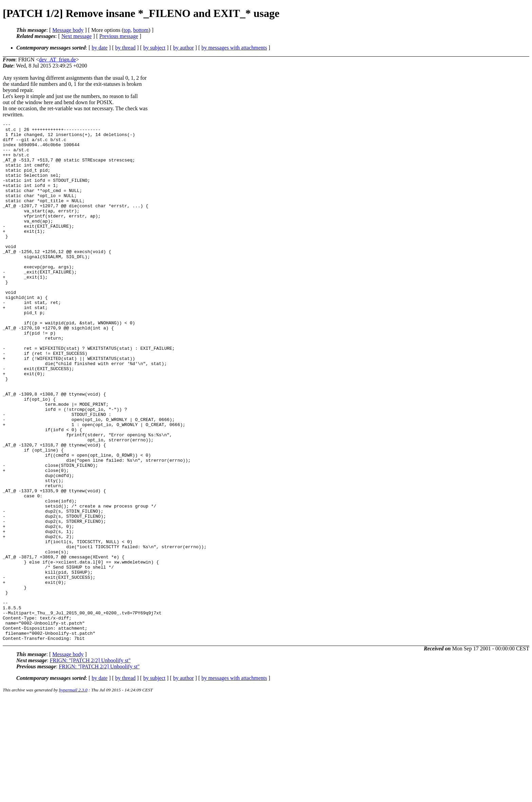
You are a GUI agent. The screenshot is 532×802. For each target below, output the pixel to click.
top (127, 30)
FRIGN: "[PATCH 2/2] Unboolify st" (90, 764)
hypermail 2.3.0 (73, 794)
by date (100, 48)
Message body (68, 30)
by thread (126, 48)
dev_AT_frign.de (58, 60)
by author (183, 48)
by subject (154, 48)
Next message (77, 36)
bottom (141, 30)
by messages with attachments (234, 48)
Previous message (119, 36)
